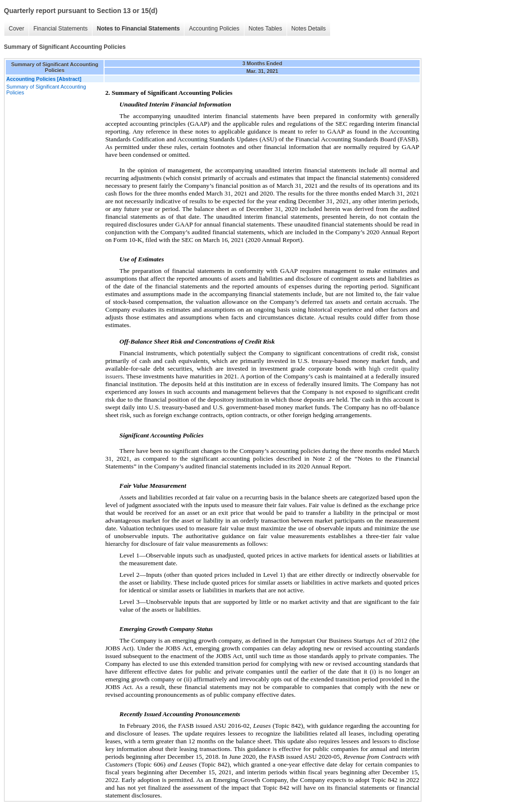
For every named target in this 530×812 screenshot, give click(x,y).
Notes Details (309, 29)
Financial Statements (61, 29)
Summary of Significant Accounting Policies (46, 90)
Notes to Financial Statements (138, 29)
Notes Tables (265, 29)
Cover (16, 29)
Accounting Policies (214, 29)
